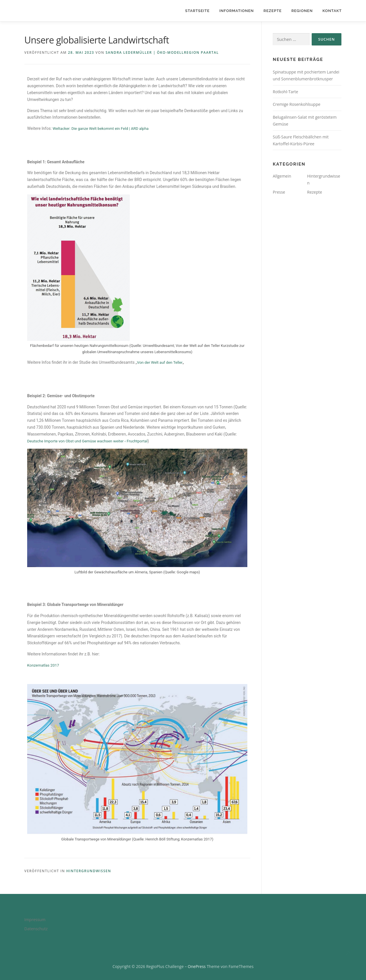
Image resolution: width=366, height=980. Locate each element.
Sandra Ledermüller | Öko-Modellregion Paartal (162, 52)
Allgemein (282, 176)
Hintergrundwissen (89, 871)
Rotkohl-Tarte (286, 92)
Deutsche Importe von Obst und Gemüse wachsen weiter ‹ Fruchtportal (90, 441)
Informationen (237, 11)
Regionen (302, 11)
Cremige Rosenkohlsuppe (297, 104)
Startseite (197, 11)
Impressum (35, 920)
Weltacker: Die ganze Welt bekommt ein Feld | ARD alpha (103, 128)
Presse (279, 192)
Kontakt (332, 11)
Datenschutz (36, 929)
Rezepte (273, 11)
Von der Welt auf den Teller (161, 362)
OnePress (197, 966)
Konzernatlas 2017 (44, 665)
